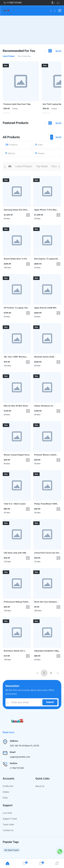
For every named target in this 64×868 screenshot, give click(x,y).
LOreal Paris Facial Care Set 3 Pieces (47, 553)
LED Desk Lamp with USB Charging (15, 553)
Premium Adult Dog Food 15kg (17, 104)
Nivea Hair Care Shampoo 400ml (46, 602)
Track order (8, 825)
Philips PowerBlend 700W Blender (46, 504)
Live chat (7, 813)
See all (58, 51)
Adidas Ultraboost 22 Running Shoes (44, 406)
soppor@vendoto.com (20, 757)
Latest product (9, 56)
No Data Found (12, 850)
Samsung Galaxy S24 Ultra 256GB (15, 210)
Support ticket (10, 819)
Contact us (8, 830)
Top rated (42, 166)
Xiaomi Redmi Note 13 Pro (15, 259)
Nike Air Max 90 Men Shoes (16, 406)
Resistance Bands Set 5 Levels (14, 651)
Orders (6, 792)
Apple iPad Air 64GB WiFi (45, 308)
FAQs (5, 798)
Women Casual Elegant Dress (17, 455)
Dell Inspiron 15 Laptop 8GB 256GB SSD (47, 259)
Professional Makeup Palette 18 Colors (17, 602)
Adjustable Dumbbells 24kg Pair (46, 651)
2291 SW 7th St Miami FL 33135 (24, 746)
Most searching (24, 56)
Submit (50, 702)
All (10, 166)
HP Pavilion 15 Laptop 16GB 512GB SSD (16, 308)
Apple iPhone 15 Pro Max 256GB (45, 210)
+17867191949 (17, 768)
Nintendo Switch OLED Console (44, 357)
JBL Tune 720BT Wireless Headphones (15, 357)
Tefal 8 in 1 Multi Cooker (15, 504)
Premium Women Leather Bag (45, 455)
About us (40, 786)
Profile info (8, 786)
